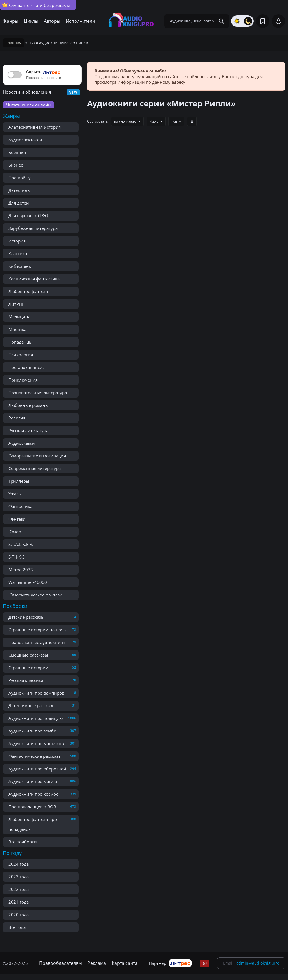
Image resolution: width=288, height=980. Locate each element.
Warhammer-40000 (28, 582)
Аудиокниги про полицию (36, 718)
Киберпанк (20, 266)
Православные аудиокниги (37, 642)
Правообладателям (60, 963)
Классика (18, 253)
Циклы (31, 21)
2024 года (19, 864)
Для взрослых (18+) (28, 215)
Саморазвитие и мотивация (37, 456)
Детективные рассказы (32, 705)
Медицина (19, 317)
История (17, 241)
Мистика (17, 329)
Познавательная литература (38, 393)
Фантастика (20, 506)
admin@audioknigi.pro (258, 963)
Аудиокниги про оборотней (37, 769)
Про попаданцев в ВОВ (32, 807)
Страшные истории (28, 668)
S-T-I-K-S (16, 557)
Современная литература (35, 468)
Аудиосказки (22, 443)
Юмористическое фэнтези (35, 595)
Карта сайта (125, 963)
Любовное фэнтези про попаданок (33, 824)
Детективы (20, 190)
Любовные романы (29, 405)
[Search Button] (221, 21)
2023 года (19, 877)
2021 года (19, 902)
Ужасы (15, 494)
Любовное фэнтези (28, 291)
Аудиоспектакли (25, 140)
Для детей (19, 203)
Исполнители (80, 21)
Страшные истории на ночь (37, 630)
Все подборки (23, 842)
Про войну (20, 178)
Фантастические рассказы (35, 756)
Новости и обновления (27, 92)
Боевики (17, 152)
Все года (17, 927)
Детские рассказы (26, 617)
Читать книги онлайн (29, 105)
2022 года (19, 889)
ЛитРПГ (16, 304)
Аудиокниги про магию (33, 781)
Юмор (15, 532)
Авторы (52, 21)
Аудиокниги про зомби (32, 731)
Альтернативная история (35, 127)
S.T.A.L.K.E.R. (21, 544)
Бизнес (16, 165)
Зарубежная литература (33, 228)
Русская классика (26, 680)
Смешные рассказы (28, 655)
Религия (17, 418)
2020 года (19, 915)
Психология (21, 355)
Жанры (11, 21)
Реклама (97, 963)
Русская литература (28, 430)
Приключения (23, 380)
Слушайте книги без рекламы (36, 5)
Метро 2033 (21, 570)
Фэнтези (17, 519)
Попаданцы (20, 342)
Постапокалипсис (26, 367)
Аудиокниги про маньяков (36, 743)
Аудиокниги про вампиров (36, 693)
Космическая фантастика (34, 279)
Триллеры (19, 481)
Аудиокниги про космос (33, 794)
